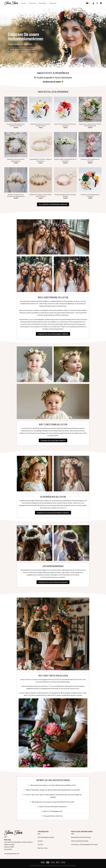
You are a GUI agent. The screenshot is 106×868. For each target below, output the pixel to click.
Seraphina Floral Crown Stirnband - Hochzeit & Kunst (41, 125)
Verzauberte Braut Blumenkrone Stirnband (90, 160)
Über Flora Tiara (43, 848)
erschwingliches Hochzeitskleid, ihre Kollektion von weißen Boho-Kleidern (43, 327)
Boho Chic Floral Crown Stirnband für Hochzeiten (65, 125)
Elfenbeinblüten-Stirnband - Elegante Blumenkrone (41, 160)
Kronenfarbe (43, 3)
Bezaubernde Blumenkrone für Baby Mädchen (65, 195)
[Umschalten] (29, 785)
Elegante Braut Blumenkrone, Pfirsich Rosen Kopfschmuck (90, 125)
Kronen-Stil (33, 3)
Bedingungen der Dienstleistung (81, 837)
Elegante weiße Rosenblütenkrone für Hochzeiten (65, 160)
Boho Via (79, 319)
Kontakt (40, 841)
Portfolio (40, 844)
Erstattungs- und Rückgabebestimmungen (84, 844)
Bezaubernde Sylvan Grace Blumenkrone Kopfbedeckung (16, 195)
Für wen (24, 3)
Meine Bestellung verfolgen (46, 837)
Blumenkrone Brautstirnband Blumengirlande (16, 160)
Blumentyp (53, 3)
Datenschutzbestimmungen (80, 841)
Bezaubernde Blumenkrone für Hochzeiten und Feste (16, 125)
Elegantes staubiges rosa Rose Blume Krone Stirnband (41, 195)
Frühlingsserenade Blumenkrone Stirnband (90, 195)
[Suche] (97, 3)
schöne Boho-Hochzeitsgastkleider (71, 322)
